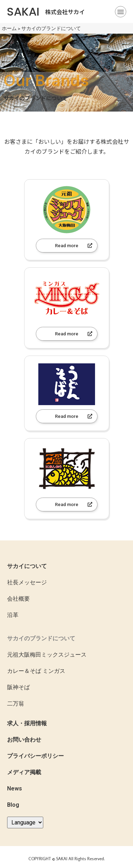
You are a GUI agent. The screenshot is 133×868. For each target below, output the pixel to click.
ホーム (9, 28)
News (15, 788)
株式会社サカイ (65, 12)
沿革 (13, 615)
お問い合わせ (24, 740)
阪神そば (18, 687)
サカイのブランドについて (41, 638)
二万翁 (16, 704)
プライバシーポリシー (35, 756)
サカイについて (27, 566)
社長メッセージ (27, 582)
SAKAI (23, 12)
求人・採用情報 (27, 723)
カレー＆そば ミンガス (36, 671)
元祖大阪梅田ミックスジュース (47, 655)
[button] (121, 12)
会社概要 (18, 599)
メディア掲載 (24, 772)
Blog (13, 805)
